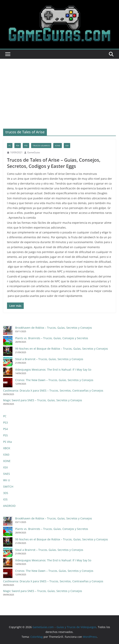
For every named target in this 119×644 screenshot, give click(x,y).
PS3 (5, 423)
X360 (6, 455)
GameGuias (34, 152)
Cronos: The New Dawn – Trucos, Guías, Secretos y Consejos (54, 380)
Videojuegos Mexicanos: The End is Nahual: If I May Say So (53, 370)
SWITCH (8, 487)
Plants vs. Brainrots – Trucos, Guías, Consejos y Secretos (52, 338)
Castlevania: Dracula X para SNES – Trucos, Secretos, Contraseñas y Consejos (53, 390)
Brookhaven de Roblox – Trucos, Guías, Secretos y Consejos (54, 328)
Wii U (7, 480)
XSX (67, 146)
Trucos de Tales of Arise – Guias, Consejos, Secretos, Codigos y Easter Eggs (54, 163)
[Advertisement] (59, 88)
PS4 (18, 146)
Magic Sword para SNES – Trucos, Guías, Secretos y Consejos (43, 400)
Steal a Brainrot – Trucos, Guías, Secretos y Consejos (49, 359)
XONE (58, 146)
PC (10, 146)
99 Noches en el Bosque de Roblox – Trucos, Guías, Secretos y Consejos (62, 349)
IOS (5, 499)
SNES (7, 474)
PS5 (26, 146)
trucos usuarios (41, 146)
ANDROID (9, 506)
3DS (6, 493)
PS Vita (7, 442)
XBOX (7, 448)
